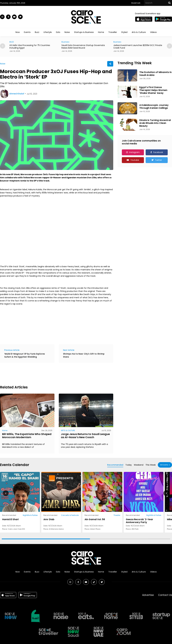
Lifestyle (48, 32)
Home (101, 32)
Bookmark (136, 3)
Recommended (115, 465)
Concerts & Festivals (70, 515)
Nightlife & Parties (30, 515)
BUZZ (12, 42)
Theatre (117, 515)
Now (18, 32)
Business (65, 42)
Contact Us (165, 595)
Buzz (37, 32)
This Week (151, 465)
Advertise (148, 595)
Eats (58, 32)
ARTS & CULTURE (68, 430)
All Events (164, 465)
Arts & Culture (139, 32)
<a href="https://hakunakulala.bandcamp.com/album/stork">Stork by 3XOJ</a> (50, 324)
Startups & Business (84, 32)
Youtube (135, 160)
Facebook (158, 152)
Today (129, 465)
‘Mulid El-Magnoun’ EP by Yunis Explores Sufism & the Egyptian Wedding (25, 355)
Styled (124, 32)
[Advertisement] (52, 373)
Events (27, 32)
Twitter (158, 160)
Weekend (139, 465)
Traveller (113, 32)
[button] (169, 46)
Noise (67, 32)
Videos (153, 32)
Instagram (134, 152)
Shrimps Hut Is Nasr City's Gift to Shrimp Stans (84, 355)
